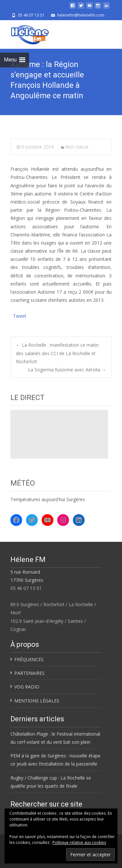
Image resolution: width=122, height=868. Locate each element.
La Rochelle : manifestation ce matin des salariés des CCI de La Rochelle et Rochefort (57, 353)
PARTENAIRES (29, 673)
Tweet (20, 315)
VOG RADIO (27, 687)
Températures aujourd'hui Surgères (48, 499)
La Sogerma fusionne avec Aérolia (67, 370)
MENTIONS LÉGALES (37, 701)
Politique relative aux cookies (79, 842)
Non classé (77, 147)
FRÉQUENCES (29, 659)
